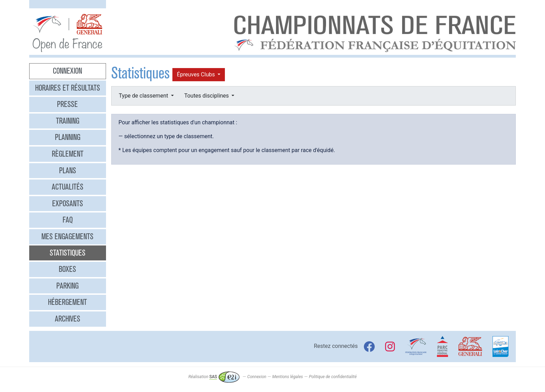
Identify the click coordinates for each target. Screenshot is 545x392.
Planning (68, 137)
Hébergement (67, 302)
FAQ (68, 220)
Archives (68, 319)
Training (68, 121)
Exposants (68, 203)
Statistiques (68, 253)
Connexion (67, 71)
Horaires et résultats (68, 88)
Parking (67, 286)
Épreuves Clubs (197, 74)
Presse (67, 104)
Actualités (68, 187)
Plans (68, 170)
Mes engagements (67, 236)
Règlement (68, 154)
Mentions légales (287, 377)
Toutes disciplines (207, 96)
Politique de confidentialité (333, 377)
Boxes (67, 269)
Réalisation (214, 377)
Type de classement (144, 96)
